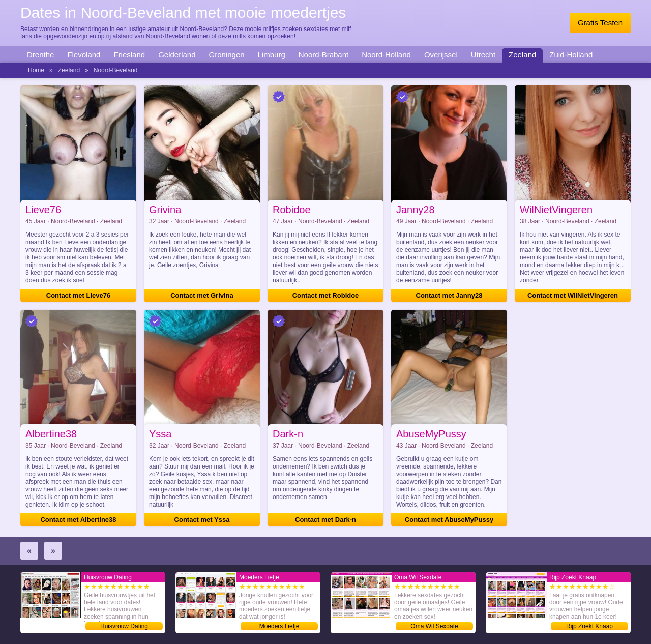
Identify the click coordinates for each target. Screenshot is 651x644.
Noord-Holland (386, 55)
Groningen (227, 55)
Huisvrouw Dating (124, 626)
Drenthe (40, 55)
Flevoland (84, 55)
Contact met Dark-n (325, 520)
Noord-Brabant (323, 55)
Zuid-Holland (571, 55)
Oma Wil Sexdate (434, 626)
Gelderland (177, 55)
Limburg (272, 55)
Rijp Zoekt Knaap (589, 626)
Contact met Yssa (202, 520)
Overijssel (441, 55)
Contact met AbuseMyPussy (449, 520)
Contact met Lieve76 (78, 295)
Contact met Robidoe (326, 295)
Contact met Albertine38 (78, 520)
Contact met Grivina (202, 295)
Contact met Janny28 (449, 295)
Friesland (129, 55)
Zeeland (522, 55)
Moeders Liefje (279, 626)
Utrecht (483, 55)
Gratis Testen (600, 23)
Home (36, 70)
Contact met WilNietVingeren (573, 295)
